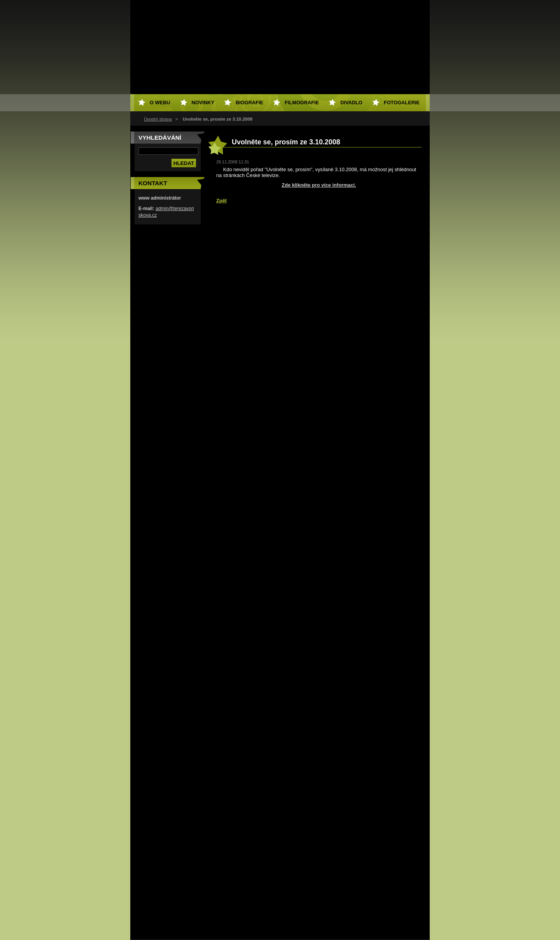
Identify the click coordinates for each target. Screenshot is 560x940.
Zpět (221, 201)
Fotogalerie (402, 103)
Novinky (203, 103)
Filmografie (302, 103)
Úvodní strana (158, 119)
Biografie (249, 103)
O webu (160, 103)
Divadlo (351, 103)
